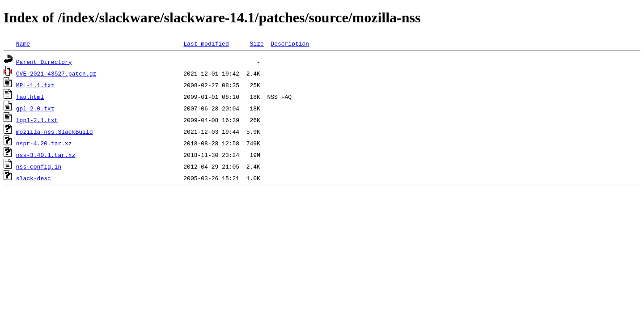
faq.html (30, 97)
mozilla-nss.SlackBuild (55, 131)
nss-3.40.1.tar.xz (46, 155)
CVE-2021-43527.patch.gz (56, 73)
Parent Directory (44, 62)
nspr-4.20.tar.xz (44, 143)
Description (290, 43)
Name (23, 43)
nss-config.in (39, 166)
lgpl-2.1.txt (37, 120)
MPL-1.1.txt (35, 85)
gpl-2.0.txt (35, 108)
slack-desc (34, 178)
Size (256, 43)
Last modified (206, 43)
